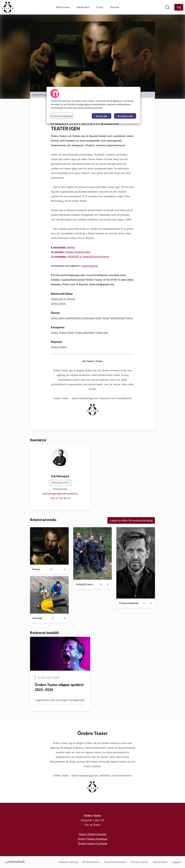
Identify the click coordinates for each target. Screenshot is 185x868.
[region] (94, 105)
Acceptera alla (125, 116)
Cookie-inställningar (62, 116)
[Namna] (49, 546)
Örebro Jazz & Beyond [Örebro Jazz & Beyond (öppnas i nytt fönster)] (63, 299)
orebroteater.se (89, 266)
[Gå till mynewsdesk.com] (15, 862)
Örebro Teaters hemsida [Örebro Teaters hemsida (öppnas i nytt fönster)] (92, 834)
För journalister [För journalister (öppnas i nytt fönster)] (140, 862)
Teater (106, 318)
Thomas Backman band (71, 252)
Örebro (55, 333)
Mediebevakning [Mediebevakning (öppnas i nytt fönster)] (68, 862)
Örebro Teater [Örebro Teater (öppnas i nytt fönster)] (58, 304)
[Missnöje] (49, 595)
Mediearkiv (83, 7)
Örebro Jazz (102, 333)
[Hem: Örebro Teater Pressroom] (8, 7)
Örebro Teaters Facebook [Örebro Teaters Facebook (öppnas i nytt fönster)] (93, 844)
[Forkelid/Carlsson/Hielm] (93, 554)
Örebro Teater (67, 333)
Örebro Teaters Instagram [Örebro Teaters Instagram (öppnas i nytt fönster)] (93, 839)
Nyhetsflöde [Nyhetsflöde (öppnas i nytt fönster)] (160, 862)
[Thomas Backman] (136, 563)
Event (100, 7)
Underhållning (118, 318)
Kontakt (115, 7)
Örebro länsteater (85, 333)
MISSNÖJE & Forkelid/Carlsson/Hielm (80, 257)
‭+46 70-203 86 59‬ (60, 498)
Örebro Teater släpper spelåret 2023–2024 (59, 687)
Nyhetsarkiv (63, 7)
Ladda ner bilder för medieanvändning (131, 521)
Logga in (177, 862)
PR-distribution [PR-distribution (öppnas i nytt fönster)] (91, 862)
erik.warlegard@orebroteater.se (60, 494)
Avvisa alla (102, 116)
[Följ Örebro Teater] (179, 7)
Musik (98, 318)
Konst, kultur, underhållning (66, 318)
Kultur (130, 318)
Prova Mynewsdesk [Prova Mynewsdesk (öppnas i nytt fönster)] (115, 862)
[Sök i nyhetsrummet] (167, 7)
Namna (63, 247)
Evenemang (88, 318)
